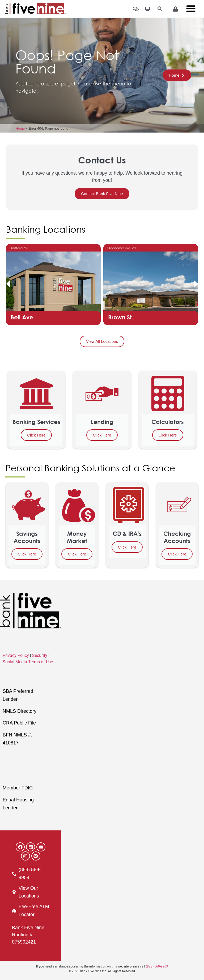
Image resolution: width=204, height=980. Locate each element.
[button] (8, 284)
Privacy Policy (16, 655)
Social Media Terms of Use (28, 662)
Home (20, 128)
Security (40, 655)
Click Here (36, 435)
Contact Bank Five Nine (102, 194)
